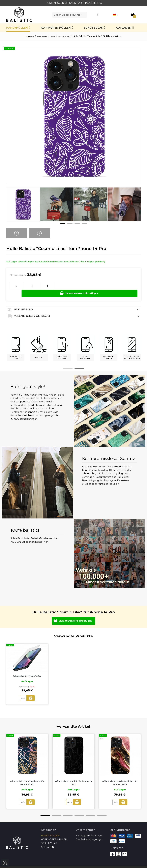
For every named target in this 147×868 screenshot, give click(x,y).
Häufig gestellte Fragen (89, 829)
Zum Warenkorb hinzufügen (96, 286)
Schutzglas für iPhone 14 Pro (27, 670)
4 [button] (84, 224)
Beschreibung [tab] (74, 302)
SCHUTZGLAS (93, 28)
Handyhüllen (17, 28)
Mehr (22, 692)
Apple (54, 36)
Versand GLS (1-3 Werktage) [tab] (74, 309)
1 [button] (63, 224)
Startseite (26, 36)
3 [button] (77, 224)
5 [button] (91, 809)
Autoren (132, 864)
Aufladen (124, 28)
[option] (23, 206)
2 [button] (70, 224)
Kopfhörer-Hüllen (56, 28)
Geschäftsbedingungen (89, 833)
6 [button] (102, 809)
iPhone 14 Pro (67, 36)
